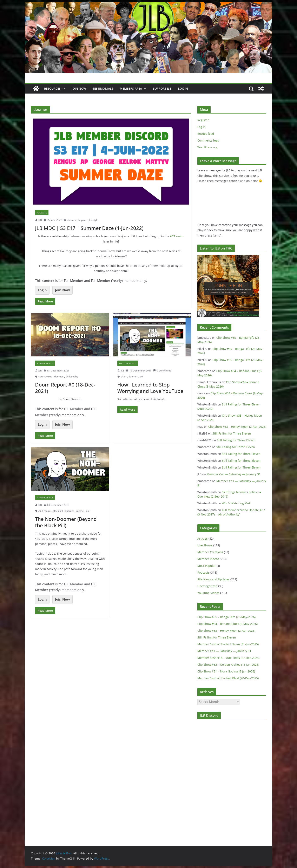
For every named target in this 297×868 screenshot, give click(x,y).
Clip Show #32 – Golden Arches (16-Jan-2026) (228, 665)
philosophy (72, 377)
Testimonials (103, 88)
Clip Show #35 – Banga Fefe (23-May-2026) (226, 617)
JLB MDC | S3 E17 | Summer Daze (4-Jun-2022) (89, 228)
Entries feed (206, 134)
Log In (183, 88)
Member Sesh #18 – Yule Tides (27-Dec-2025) (228, 658)
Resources (52, 88)
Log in (202, 127)
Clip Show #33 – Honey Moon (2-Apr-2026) (237, 427)
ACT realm (177, 236)
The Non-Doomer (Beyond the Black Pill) (66, 522)
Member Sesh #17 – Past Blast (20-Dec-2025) (228, 678)
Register (203, 120)
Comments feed (208, 140)
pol (142, 377)
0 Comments (162, 371)
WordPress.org (207, 147)
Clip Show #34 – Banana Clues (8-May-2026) (227, 624)
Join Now (62, 290)
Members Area (131, 88)
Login (42, 290)
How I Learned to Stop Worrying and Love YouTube (150, 388)
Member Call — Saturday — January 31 (234, 474)
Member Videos (45, 363)
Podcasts (42, 213)
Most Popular (207, 566)
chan (123, 377)
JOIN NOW (79, 88)
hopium (83, 220)
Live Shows (205, 545)
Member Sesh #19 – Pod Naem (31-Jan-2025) (228, 644)
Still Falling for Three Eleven (232, 433)
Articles (203, 538)
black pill (58, 511)
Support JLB (162, 88)
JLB (40, 220)
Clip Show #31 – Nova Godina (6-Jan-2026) (226, 671)
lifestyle (94, 220)
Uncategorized (207, 586)
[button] (63, 89)
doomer (72, 220)
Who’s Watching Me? (236, 503)
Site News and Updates (213, 579)
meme (80, 511)
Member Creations (210, 552)
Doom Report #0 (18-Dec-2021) (65, 388)
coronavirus (45, 377)
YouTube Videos (128, 363)
